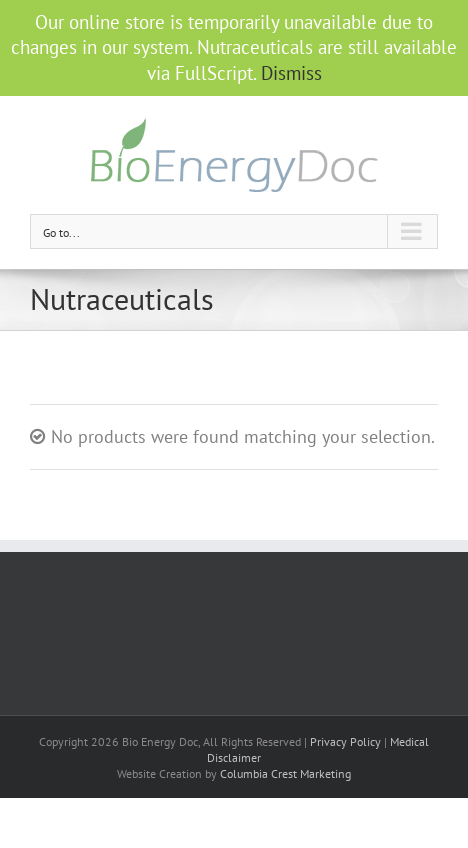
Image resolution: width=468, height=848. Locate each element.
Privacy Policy (345, 741)
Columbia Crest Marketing (285, 773)
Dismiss (291, 73)
